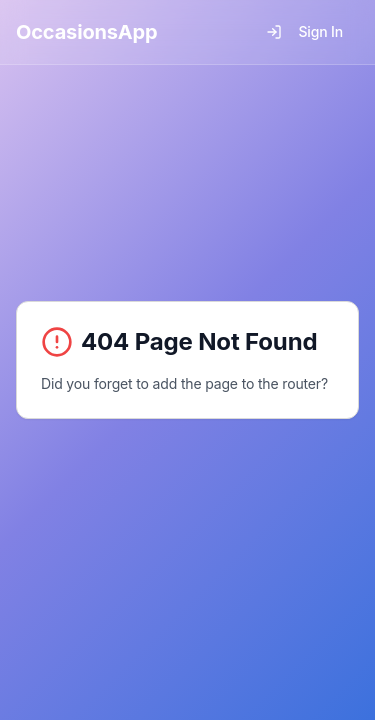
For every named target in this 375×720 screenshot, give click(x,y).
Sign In (304, 31)
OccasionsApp (87, 32)
